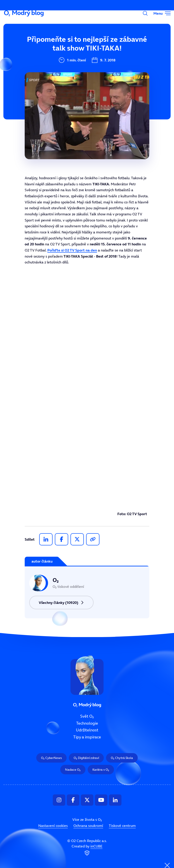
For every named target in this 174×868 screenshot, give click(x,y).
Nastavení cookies (53, 826)
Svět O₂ (57, 42)
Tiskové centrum (122, 826)
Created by (87, 850)
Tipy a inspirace (87, 737)
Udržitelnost (62, 72)
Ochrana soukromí (88, 826)
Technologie (62, 57)
